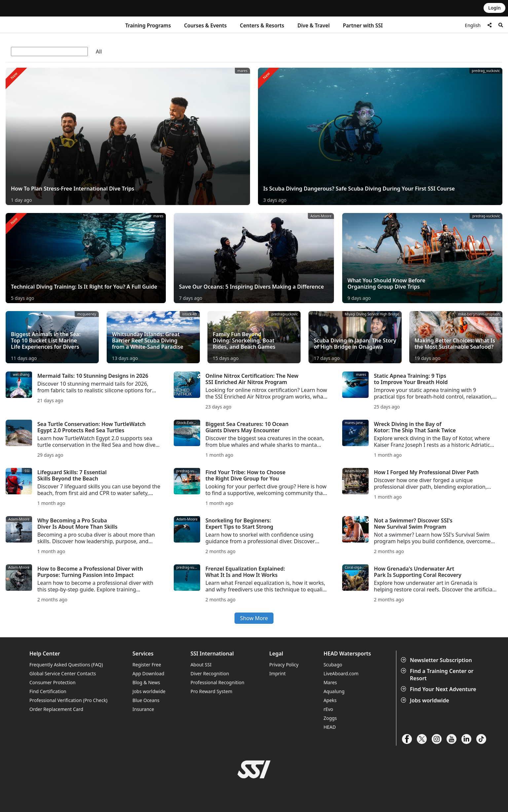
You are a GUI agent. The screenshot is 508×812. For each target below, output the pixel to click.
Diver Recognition (210, 673)
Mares (330, 682)
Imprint (277, 673)
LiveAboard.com (341, 673)
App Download (148, 673)
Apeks (330, 700)
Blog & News (146, 682)
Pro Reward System (212, 691)
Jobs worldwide (426, 700)
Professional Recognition (218, 682)
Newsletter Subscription (437, 660)
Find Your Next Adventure (439, 689)
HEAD (329, 727)
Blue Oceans (146, 700)
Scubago (333, 665)
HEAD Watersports (347, 654)
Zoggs (330, 718)
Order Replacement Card (56, 709)
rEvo (328, 709)
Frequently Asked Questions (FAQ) (66, 665)
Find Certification (48, 691)
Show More (254, 618)
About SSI (201, 665)
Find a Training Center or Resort (438, 675)
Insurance (143, 709)
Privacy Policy (284, 665)
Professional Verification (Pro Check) (68, 700)
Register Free (147, 665)
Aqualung (334, 691)
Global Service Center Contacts (63, 673)
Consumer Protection (53, 682)
